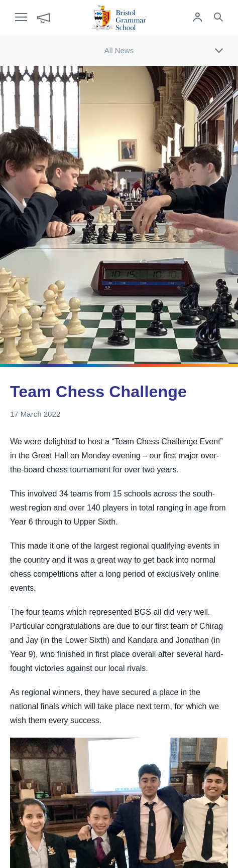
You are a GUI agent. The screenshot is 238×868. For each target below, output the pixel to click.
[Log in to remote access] (197, 18)
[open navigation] (26, 18)
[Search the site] (218, 18)
